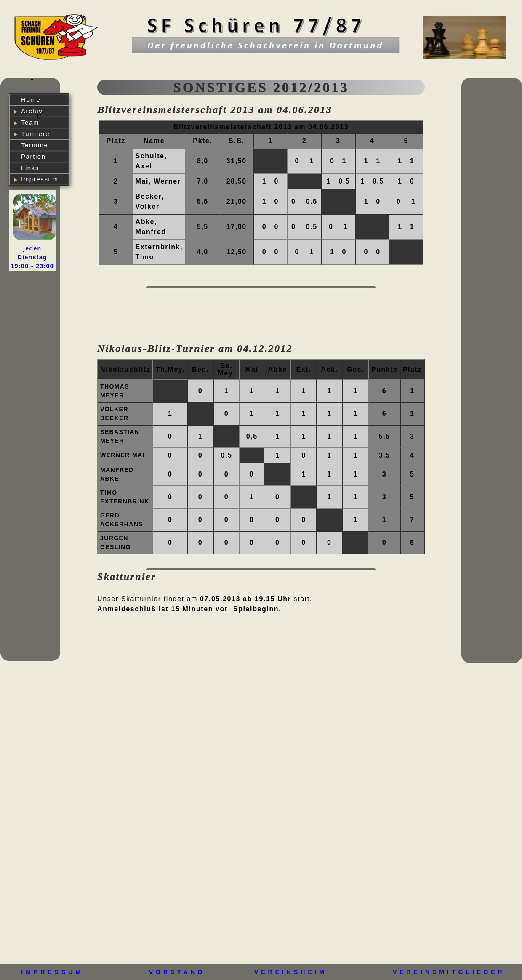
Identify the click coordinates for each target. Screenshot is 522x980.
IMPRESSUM (52, 972)
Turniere (35, 134)
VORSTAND (177, 972)
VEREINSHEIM (291, 972)
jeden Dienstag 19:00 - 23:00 (32, 257)
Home (31, 100)
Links (30, 168)
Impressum (40, 179)
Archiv (32, 111)
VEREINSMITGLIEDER (449, 972)
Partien (33, 156)
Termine (35, 145)
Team (30, 122)
